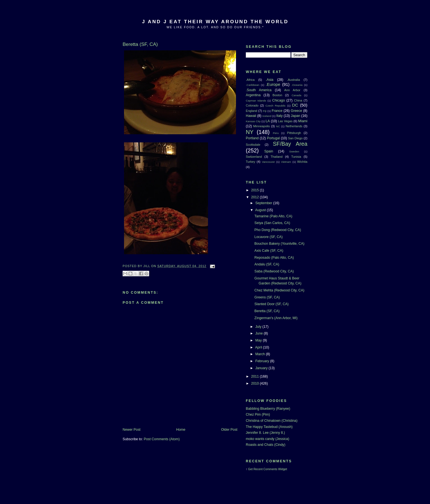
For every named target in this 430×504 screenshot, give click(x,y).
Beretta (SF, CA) (267, 311)
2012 (255, 197)
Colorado (252, 105)
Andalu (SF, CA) (267, 264)
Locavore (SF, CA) (269, 237)
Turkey (251, 162)
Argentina (253, 95)
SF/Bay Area (290, 144)
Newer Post (132, 430)
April (259, 347)
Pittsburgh (294, 133)
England (252, 111)
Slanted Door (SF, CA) (272, 304)
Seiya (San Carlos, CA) (272, 223)
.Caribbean (253, 85)
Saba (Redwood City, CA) (274, 271)
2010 (255, 383)
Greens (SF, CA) (267, 297)
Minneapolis (262, 126)
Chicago (278, 100)
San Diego (295, 138)
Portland (252, 138)
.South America (259, 90)
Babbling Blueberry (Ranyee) (268, 409)
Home (181, 430)
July (259, 327)
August (261, 210)
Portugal (273, 138)
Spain (269, 151)
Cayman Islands (256, 101)
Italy (280, 116)
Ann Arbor (292, 90)
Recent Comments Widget (270, 469)
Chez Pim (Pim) (258, 414)
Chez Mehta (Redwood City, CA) (279, 290)
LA (268, 121)
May (259, 340)
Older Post (229, 430)
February (263, 361)
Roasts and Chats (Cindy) (266, 445)
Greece (296, 111)
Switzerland (254, 157)
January (262, 368)
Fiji (265, 111)
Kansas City (253, 121)
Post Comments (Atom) (162, 439)
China (298, 100)
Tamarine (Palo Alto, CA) (273, 216)
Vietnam (286, 162)
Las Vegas (285, 121)
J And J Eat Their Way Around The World (215, 22)
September (264, 203)
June (260, 333)
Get (251, 469)
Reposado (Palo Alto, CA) (274, 258)
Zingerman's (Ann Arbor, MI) (276, 318)
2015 (255, 190)
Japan (296, 116)
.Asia (269, 80)
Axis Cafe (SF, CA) (269, 251)
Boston (277, 95)
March (261, 354)
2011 (255, 376)
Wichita (302, 162)
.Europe (273, 84)
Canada (297, 95)
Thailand (277, 157)
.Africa (250, 80)
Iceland (267, 116)
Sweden (294, 151)
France (277, 111)
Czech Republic (275, 106)
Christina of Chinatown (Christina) (272, 421)
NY (250, 132)
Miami (303, 121)
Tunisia (296, 157)
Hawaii (251, 116)
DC (295, 105)
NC (278, 126)
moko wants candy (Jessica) (267, 439)
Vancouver (268, 162)
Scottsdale (253, 145)
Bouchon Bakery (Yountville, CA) (280, 244)
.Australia (293, 80)
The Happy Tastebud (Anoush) (269, 427)
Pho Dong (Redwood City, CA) (278, 230)
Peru (276, 133)
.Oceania (297, 85)
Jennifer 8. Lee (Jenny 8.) (265, 433)
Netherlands (294, 126)
